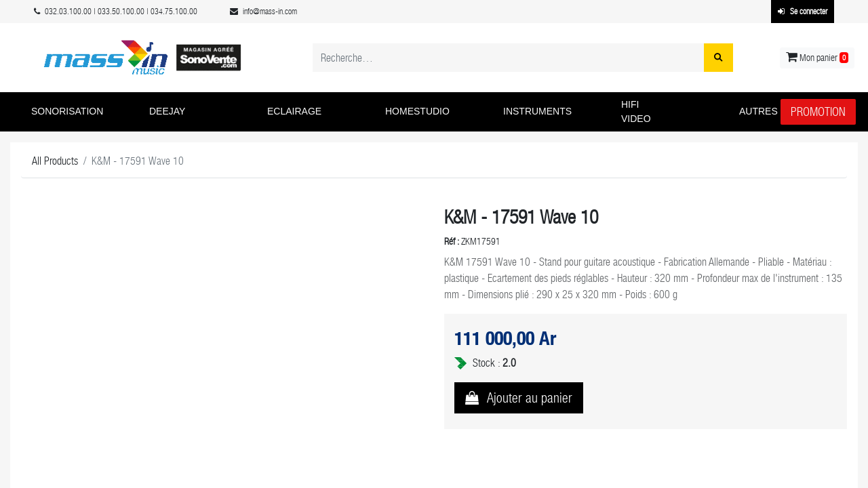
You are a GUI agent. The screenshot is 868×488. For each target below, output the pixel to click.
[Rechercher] (718, 58)
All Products (55, 161)
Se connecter (803, 12)
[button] (80, 112)
